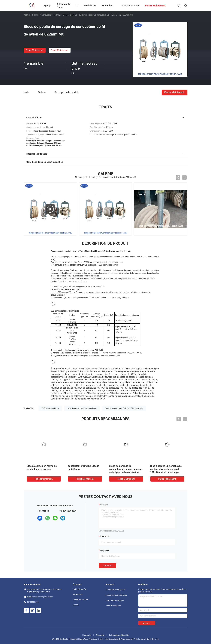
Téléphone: (105, 550)
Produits (36, 15)
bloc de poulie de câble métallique (82, 408)
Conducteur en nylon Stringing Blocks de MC (124, 408)
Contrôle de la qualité (81, 600)
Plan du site (87, 635)
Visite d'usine (78, 594)
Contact (76, 605)
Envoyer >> (147, 623)
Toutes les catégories (113, 606)
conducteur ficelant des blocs (55, 15)
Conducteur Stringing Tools (115, 590)
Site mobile (100, 635)
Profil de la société (80, 589)
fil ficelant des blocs (50, 408)
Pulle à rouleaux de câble (115, 600)
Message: (104, 505)
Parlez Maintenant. (35, 50)
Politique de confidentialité (119, 635)
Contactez (107, 565)
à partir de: (105, 537)
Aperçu (27, 15)
